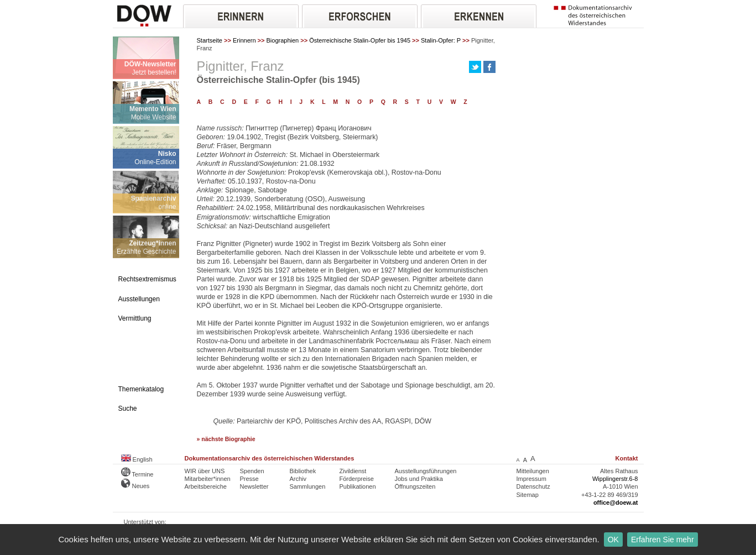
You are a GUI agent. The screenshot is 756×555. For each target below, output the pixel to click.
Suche (128, 409)
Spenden (252, 471)
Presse (249, 479)
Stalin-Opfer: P (441, 40)
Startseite (210, 40)
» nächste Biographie (226, 439)
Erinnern (244, 40)
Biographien (283, 40)
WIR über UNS (205, 471)
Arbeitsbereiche (206, 486)
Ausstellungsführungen (426, 471)
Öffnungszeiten (415, 486)
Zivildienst (353, 471)
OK (613, 540)
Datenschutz (533, 486)
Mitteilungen (533, 471)
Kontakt (627, 458)
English (137, 459)
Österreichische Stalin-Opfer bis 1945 (360, 40)
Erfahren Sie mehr (663, 540)
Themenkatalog (141, 389)
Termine (137, 474)
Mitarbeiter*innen (208, 479)
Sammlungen (308, 486)
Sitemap (528, 495)
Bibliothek (303, 471)
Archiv (298, 479)
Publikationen (358, 486)
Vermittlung (135, 318)
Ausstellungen (139, 299)
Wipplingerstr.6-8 (615, 479)
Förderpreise (357, 479)
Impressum (531, 479)
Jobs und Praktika (419, 479)
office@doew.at (616, 502)
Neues (135, 486)
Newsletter (254, 486)
